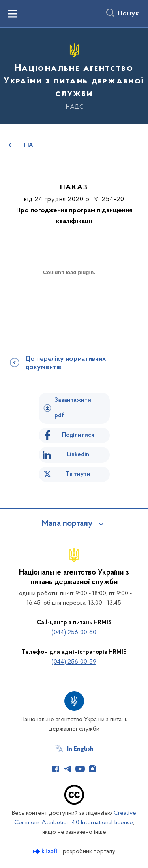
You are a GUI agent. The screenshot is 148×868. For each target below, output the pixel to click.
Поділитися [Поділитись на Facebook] (78, 435)
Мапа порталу (67, 524)
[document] (69, 300)
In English (80, 749)
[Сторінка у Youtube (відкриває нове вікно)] (80, 769)
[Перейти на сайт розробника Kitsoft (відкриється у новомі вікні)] (46, 851)
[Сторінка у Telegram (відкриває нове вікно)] (68, 769)
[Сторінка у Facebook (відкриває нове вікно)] (56, 769)
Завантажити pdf (73, 408)
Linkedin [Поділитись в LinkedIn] (78, 454)
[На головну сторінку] (74, 75)
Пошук (128, 14)
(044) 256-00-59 (74, 662)
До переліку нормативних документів (66, 363)
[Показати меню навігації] (13, 14)
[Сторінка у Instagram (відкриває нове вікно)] (92, 769)
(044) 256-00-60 (74, 632)
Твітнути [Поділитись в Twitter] (78, 474)
